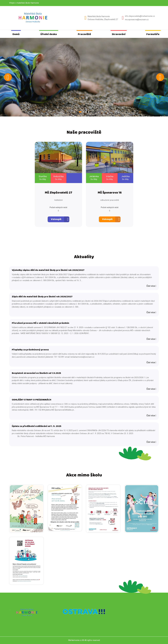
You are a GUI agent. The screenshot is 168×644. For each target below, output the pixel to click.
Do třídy (43, 179)
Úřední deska (49, 34)
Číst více (151, 286)
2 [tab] (83, 112)
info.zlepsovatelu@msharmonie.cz (140, 16)
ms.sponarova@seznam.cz (137, 20)
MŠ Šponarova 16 (110, 193)
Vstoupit (56, 219)
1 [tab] (80, 112)
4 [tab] (89, 112)
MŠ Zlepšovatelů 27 (58, 193)
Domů (16, 34)
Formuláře (153, 34)
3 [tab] (86, 112)
